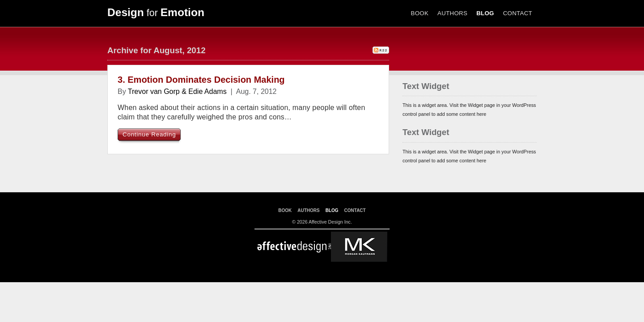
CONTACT (518, 13)
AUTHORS (452, 13)
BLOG (485, 13)
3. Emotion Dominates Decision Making (201, 80)
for (156, 13)
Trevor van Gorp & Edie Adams (177, 91)
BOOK (420, 13)
